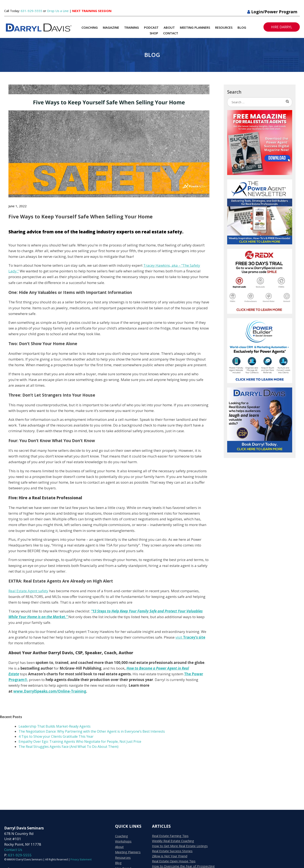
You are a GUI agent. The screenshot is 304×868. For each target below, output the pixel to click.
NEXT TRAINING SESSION (92, 11)
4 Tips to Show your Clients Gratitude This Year (56, 736)
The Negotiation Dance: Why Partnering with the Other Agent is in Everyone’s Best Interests (92, 731)
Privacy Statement (81, 859)
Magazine (111, 27)
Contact (171, 33)
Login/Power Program (272, 12)
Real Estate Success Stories (172, 851)
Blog (242, 27)
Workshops (123, 841)
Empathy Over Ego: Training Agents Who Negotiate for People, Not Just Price (80, 742)
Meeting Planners (195, 27)
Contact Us (13, 850)
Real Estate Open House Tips (174, 861)
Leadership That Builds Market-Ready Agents (55, 726)
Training (132, 27)
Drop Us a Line (58, 11)
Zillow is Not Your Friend (170, 856)
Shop (154, 33)
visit (190, 637)
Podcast (151, 27)
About (169, 27)
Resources (224, 27)
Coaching (90, 27)
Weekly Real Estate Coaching (173, 841)
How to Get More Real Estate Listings (180, 846)
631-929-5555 (31, 11)
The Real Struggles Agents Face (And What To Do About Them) (69, 747)
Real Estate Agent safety (28, 591)
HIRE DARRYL (282, 27)
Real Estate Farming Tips (170, 836)
